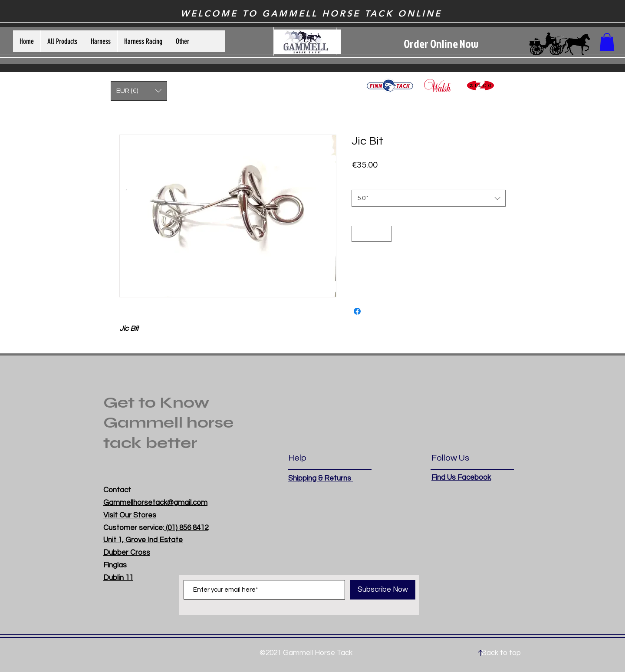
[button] (607, 42)
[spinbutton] (372, 234)
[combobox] (429, 198)
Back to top (501, 653)
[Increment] (385, 234)
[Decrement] (358, 234)
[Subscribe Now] (383, 590)
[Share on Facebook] (357, 311)
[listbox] (139, 91)
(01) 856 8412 (186, 528)
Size (359, 182)
